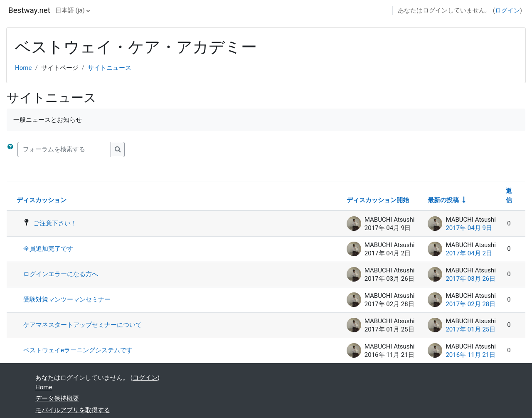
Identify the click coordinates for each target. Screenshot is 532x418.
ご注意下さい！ (55, 223)
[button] (12, 150)
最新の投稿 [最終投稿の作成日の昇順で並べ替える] (443, 200)
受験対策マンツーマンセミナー (67, 299)
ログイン (507, 10)
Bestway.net (29, 10)
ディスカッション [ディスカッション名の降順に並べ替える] (42, 200)
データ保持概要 (57, 398)
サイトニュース (110, 68)
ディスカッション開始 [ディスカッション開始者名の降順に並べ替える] (378, 200)
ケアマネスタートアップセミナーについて (83, 325)
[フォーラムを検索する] (64, 150)
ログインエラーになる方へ (61, 274)
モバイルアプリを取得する (73, 410)
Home (23, 68)
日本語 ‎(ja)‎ (70, 10)
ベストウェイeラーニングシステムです (78, 350)
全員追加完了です (48, 249)
